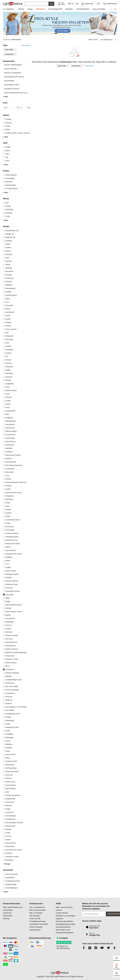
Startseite (7, 40)
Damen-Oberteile (11, 69)
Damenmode (16, 40)
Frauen (30, 9)
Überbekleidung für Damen (14, 77)
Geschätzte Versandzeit (39, 924)
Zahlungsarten (35, 930)
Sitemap (6, 918)
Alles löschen (26, 46)
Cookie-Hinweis (62, 913)
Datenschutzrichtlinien (64, 921)
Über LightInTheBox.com (13, 907)
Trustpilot (62, 938)
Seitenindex (8, 916)
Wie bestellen (35, 916)
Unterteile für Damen (12, 89)
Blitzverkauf (41, 9)
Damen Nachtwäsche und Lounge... (17, 93)
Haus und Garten (99, 9)
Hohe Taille (63, 66)
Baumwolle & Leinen (12, 85)
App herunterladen (117, 968)
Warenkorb (116, 959)
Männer (21, 9)
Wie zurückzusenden (38, 910)
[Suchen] (37, 4)
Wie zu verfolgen (36, 913)
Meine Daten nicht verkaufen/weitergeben (65, 931)
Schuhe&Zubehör (83, 9)
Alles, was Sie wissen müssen (64, 909)
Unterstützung (117, 976)
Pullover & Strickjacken (13, 73)
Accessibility (8, 910)
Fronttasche (77, 66)
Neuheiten (69, 9)
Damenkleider (9, 81)
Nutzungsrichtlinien (63, 927)
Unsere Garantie (36, 927)
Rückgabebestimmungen (66, 924)
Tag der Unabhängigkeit (13, 65)
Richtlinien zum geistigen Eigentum (66, 917)
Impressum (7, 913)
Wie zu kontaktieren (37, 907)
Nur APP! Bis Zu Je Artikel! (64, 4)
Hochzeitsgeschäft (55, 9)
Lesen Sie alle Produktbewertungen (38, 920)
